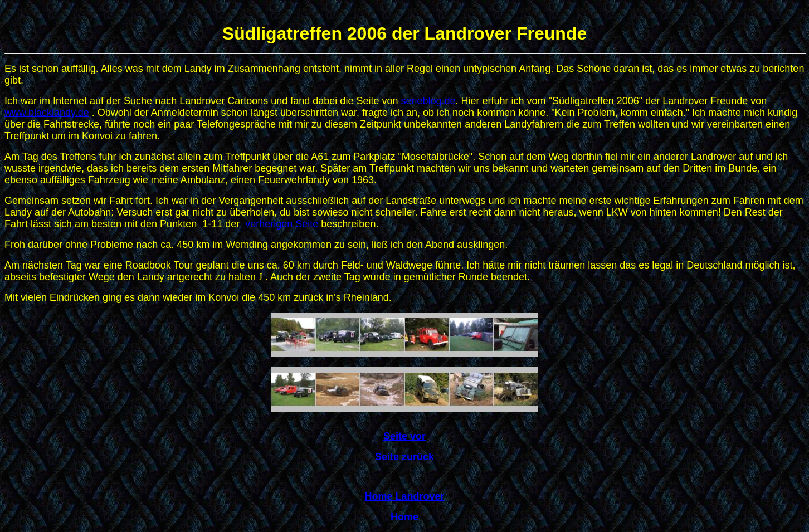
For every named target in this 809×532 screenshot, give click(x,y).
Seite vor (405, 436)
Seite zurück (405, 457)
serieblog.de (428, 101)
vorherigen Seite (282, 224)
